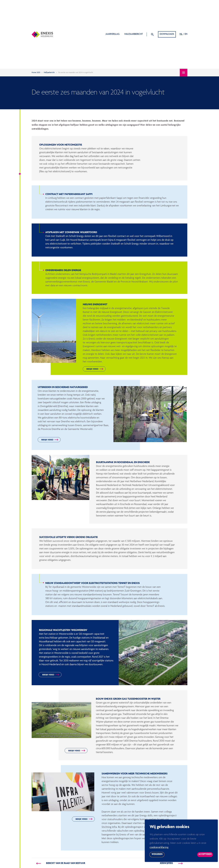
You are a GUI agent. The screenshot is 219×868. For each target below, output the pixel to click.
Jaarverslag (113, 34)
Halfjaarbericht (134, 34)
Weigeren (158, 857)
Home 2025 (36, 73)
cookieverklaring (159, 849)
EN (186, 34)
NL (181, 34)
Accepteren (206, 857)
